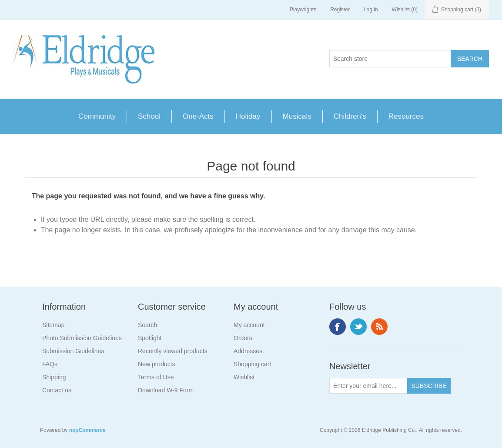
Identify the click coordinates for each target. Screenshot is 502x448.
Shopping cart (252, 364)
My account (249, 325)
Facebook (338, 327)
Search (147, 325)
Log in (371, 10)
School (149, 116)
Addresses (248, 351)
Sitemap (53, 325)
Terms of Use (156, 377)
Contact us (57, 390)
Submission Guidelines (73, 351)
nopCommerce (87, 430)
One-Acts (198, 116)
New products (157, 364)
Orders (243, 338)
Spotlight (150, 338)
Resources (406, 116)
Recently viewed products (173, 351)
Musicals (297, 116)
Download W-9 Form (166, 390)
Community (97, 116)
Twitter (358, 327)
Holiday (248, 116)
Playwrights (303, 10)
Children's (350, 116)
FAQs (50, 364)
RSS (379, 327)
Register (340, 10)
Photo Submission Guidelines (82, 338)
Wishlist (244, 377)
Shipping (54, 377)
